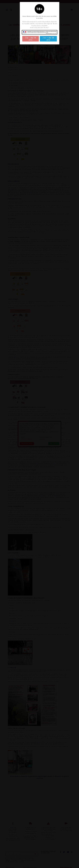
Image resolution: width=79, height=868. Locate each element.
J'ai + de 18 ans (48, 39)
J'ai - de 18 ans (31, 39)
